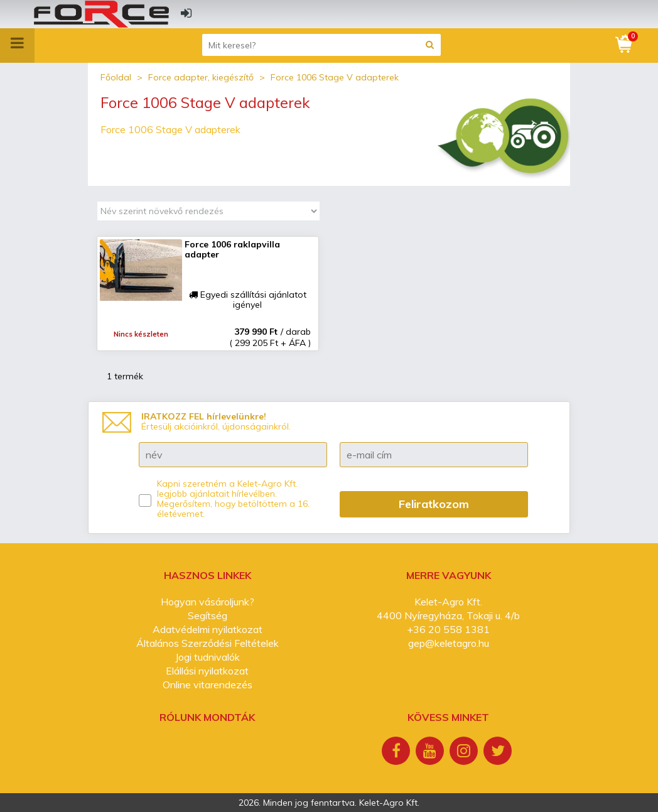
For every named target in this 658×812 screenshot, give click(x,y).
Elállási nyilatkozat (207, 671)
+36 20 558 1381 (448, 629)
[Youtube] (431, 752)
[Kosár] (625, 44)
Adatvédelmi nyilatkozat (208, 629)
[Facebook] (397, 752)
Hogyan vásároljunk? (208, 602)
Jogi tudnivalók (208, 657)
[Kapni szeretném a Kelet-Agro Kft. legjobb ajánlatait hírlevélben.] (145, 501)
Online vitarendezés (208, 685)
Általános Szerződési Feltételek (208, 643)
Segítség (208, 615)
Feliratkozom (434, 504)
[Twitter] (499, 752)
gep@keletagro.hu (449, 643)
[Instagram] (465, 752)
